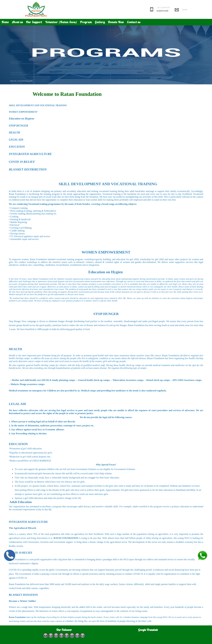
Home (5, 22)
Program (86, 22)
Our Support (34, 22)
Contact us (134, 22)
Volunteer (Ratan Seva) (61, 22)
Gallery (100, 22)
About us (17, 22)
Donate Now (116, 22)
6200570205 (163, 11)
